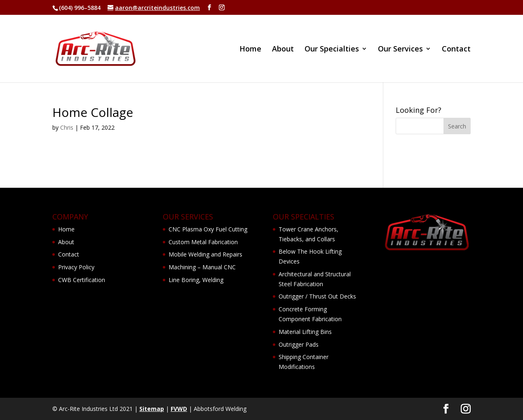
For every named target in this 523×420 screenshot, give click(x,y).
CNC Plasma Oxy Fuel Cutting (208, 229)
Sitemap (152, 409)
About (283, 50)
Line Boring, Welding (196, 280)
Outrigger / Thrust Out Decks (317, 296)
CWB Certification (82, 280)
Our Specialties (332, 50)
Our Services (400, 50)
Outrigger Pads (299, 344)
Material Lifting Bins (305, 332)
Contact (456, 50)
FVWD (179, 409)
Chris (67, 127)
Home (250, 50)
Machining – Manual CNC (202, 267)
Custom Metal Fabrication (203, 242)
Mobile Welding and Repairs (205, 254)
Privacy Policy (76, 267)
